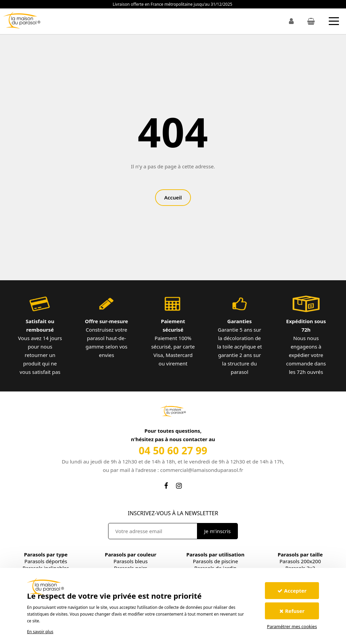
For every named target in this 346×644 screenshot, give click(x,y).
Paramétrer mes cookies (292, 626)
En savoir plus (40, 632)
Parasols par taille (300, 554)
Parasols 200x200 (300, 561)
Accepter (292, 591)
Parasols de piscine (216, 561)
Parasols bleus (131, 561)
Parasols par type (46, 554)
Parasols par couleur (130, 554)
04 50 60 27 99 (173, 450)
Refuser (292, 611)
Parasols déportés (46, 561)
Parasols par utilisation (216, 554)
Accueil (173, 197)
